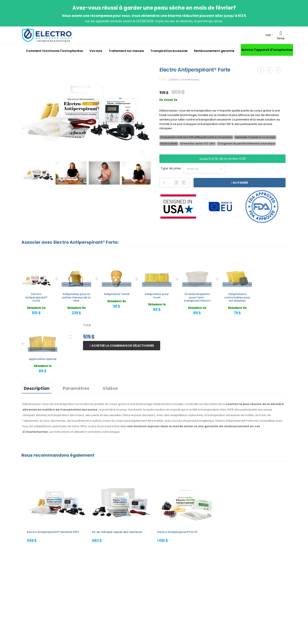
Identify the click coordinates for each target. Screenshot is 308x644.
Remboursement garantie (214, 51)
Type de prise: (171, 168)
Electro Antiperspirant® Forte (36, 297)
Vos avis (96, 51)
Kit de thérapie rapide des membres (117, 532)
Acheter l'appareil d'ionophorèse (267, 50)
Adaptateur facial (117, 294)
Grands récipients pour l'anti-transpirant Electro (197, 297)
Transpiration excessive (169, 51)
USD (268, 35)
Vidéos (110, 388)
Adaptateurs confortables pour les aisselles (237, 297)
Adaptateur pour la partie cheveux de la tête (76, 297)
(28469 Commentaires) (184, 80)
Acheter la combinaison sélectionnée (122, 346)
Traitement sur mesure (126, 51)
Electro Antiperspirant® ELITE (177, 532)
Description (37, 388)
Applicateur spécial (43, 359)
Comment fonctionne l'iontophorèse (54, 51)
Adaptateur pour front (157, 296)
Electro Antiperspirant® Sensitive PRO (53, 532)
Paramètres (76, 388)
